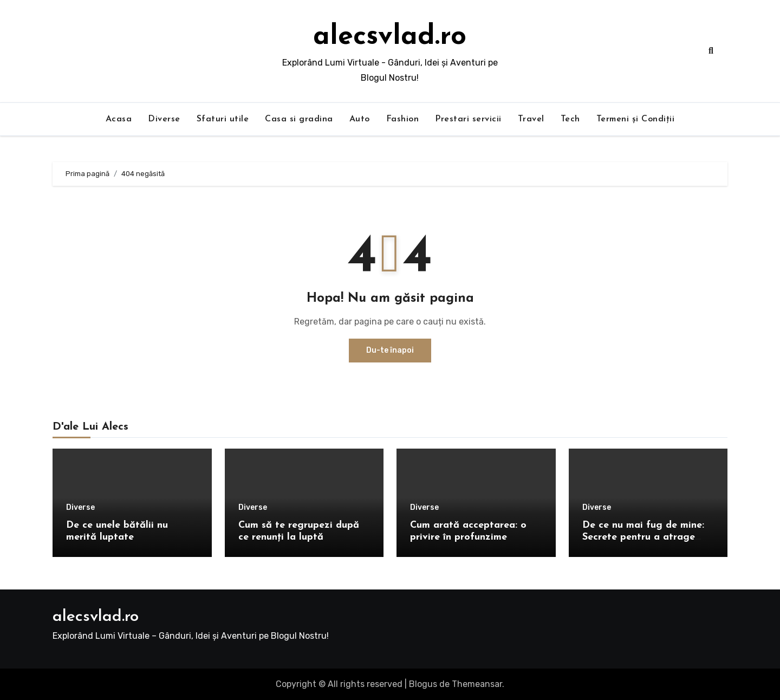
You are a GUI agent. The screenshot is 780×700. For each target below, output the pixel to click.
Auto (360, 119)
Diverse (164, 119)
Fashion (403, 119)
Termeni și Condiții (636, 119)
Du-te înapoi (390, 350)
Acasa (119, 119)
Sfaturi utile (223, 119)
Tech (570, 119)
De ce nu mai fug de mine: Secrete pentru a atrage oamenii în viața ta (643, 537)
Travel (531, 119)
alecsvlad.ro (390, 37)
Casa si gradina (299, 119)
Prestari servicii (468, 119)
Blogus (423, 684)
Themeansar (477, 684)
